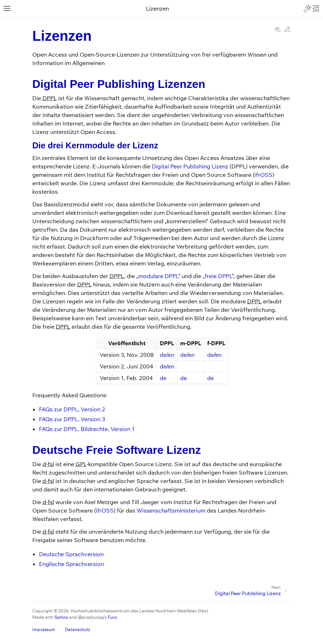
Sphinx (61, 617)
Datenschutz (78, 629)
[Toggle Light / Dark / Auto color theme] (308, 8)
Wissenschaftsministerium (171, 510)
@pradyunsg (91, 617)
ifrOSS (263, 175)
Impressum (44, 629)
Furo (112, 617)
